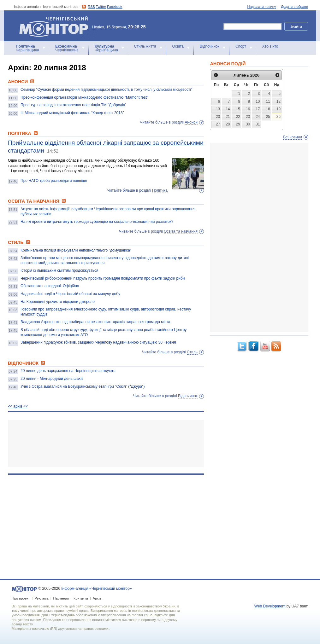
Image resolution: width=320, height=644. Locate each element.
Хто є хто (270, 46)
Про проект (21, 598)
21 (228, 117)
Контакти (81, 598)
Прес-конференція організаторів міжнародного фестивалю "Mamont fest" (84, 97)
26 (279, 117)
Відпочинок (210, 46)
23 (248, 117)
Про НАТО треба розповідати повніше (54, 181)
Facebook (115, 7)
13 (218, 109)
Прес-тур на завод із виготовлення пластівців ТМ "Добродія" (73, 105)
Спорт (241, 46)
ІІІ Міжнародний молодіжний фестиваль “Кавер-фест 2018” (72, 113)
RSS (91, 7)
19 (279, 109)
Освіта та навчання (181, 231)
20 (218, 117)
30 (248, 124)
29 (238, 124)
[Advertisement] (106, 443)
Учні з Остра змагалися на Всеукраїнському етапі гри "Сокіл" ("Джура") (83, 386)
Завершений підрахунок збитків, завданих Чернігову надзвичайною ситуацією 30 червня (98, 342)
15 (238, 109)
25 (268, 117)
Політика (160, 190)
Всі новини (293, 137)
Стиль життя (145, 46)
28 (228, 124)
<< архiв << (18, 406)
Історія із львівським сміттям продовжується (59, 270)
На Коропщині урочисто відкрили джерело (58, 302)
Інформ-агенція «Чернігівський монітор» (56, 26)
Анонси (191, 122)
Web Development (270, 606)
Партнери (61, 598)
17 (258, 109)
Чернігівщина (27, 48)
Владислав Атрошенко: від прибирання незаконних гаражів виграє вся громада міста (95, 322)
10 (258, 102)
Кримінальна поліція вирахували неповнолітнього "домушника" (76, 250)
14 (228, 109)
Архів (97, 598)
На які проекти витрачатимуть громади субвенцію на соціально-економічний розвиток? (97, 222)
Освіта (178, 46)
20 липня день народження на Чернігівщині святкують (68, 371)
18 (268, 109)
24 (258, 117)
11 (268, 102)
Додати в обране (294, 7)
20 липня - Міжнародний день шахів (52, 379)
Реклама (41, 598)
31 (258, 124)
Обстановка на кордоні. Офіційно (50, 286)
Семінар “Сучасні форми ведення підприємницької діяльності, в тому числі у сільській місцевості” (106, 90)
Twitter (101, 7)
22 (238, 117)
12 (279, 102)
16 (248, 109)
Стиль (192, 352)
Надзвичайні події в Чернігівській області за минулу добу (70, 294)
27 (218, 124)
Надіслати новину (262, 7)
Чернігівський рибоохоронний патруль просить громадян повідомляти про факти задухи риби (103, 278)
